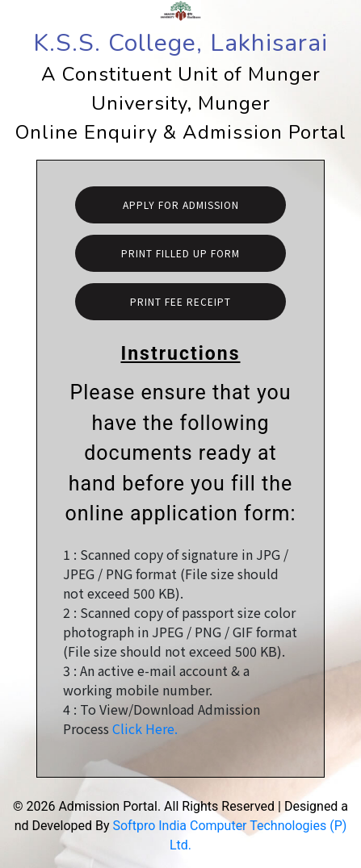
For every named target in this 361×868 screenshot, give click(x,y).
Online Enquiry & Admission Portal (181, 132)
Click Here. (145, 728)
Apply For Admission (181, 204)
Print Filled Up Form (180, 253)
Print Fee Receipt (180, 301)
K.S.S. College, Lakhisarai (180, 43)
